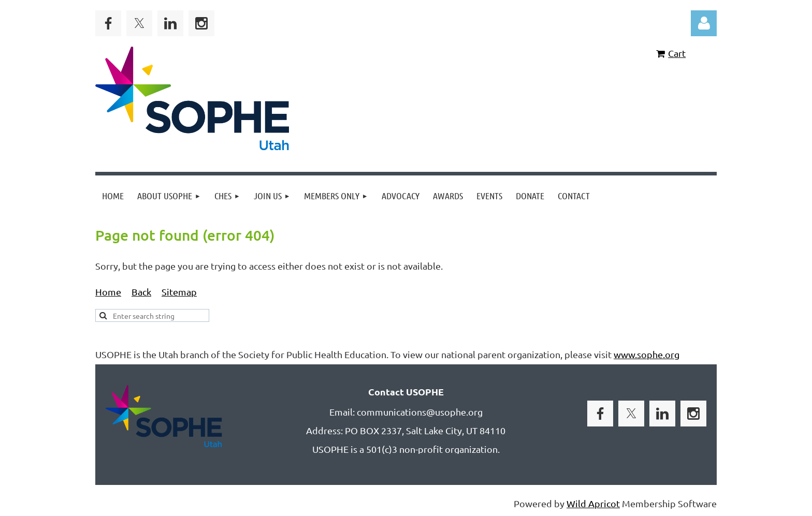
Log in (704, 23)
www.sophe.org (647, 354)
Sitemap (179, 292)
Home (108, 292)
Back (141, 292)
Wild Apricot (593, 503)
